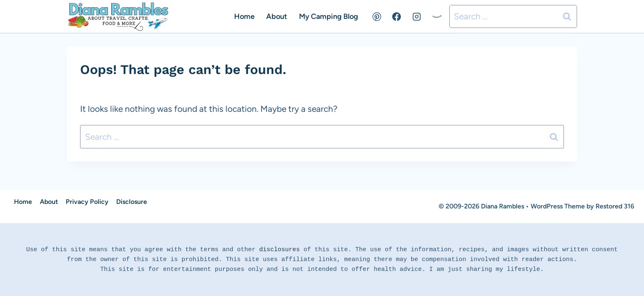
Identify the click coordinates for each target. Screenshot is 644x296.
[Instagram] (416, 16)
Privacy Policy (87, 202)
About (277, 16)
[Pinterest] (377, 16)
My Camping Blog (329, 16)
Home (244, 16)
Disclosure (132, 202)
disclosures (279, 250)
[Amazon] (437, 16)
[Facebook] (397, 16)
